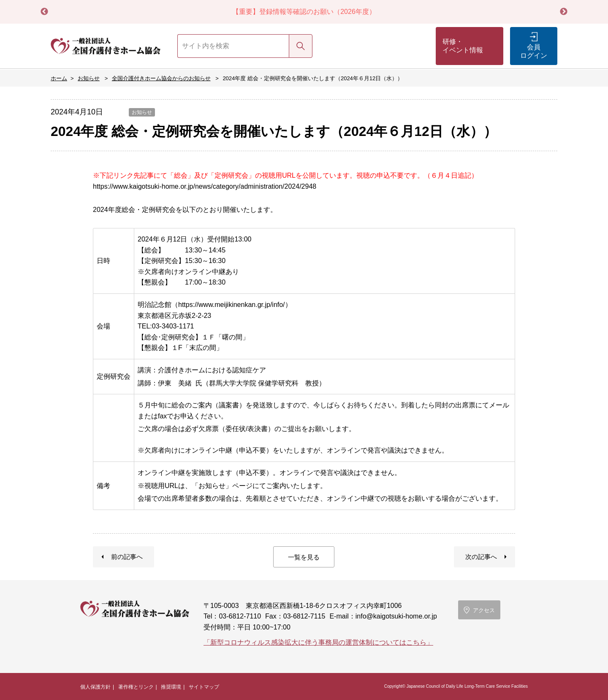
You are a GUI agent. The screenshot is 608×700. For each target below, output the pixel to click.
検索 (301, 46)
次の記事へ (481, 557)
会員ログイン (534, 51)
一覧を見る (304, 557)
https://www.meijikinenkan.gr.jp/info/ (232, 305)
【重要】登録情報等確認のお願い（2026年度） (304, 12)
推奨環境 (171, 687)
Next (564, 12)
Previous (44, 12)
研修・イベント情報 (463, 46)
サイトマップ (204, 687)
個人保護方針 (95, 687)
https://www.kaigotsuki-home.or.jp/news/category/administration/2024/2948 (205, 186)
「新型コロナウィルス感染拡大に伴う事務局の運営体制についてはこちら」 (318, 642)
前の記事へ (127, 557)
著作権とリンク (136, 687)
